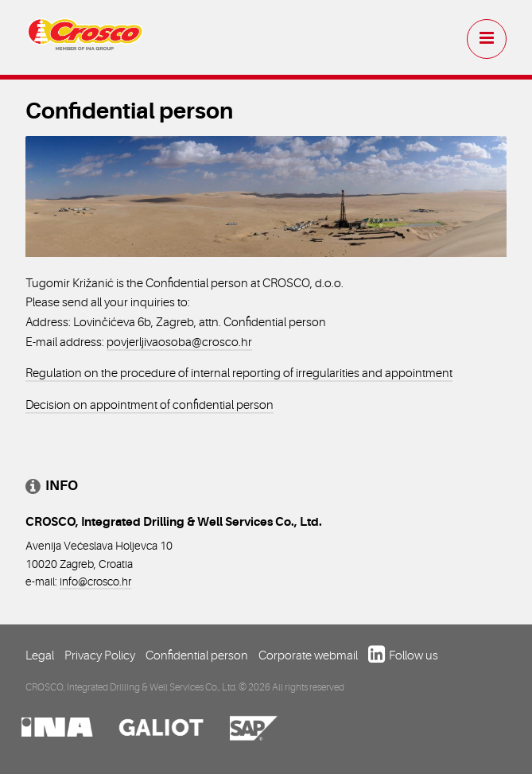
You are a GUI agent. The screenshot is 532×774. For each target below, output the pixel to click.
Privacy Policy (100, 655)
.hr (125, 581)
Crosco (85, 40)
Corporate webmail (308, 655)
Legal (40, 655)
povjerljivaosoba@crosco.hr (179, 342)
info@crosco (89, 581)
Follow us (414, 655)
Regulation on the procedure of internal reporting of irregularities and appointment (239, 373)
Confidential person (197, 655)
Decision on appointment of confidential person (150, 405)
